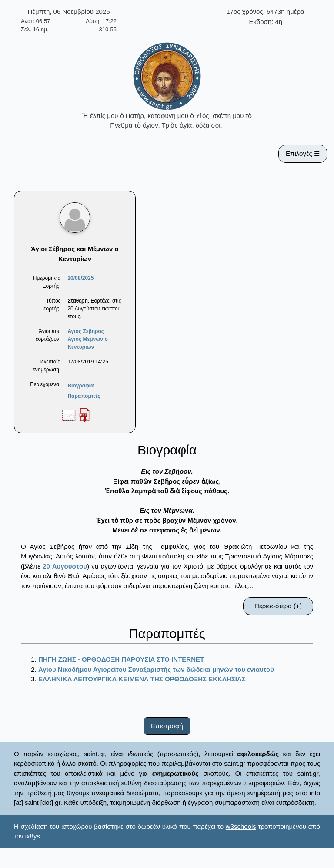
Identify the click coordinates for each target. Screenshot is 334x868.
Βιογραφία (80, 386)
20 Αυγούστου (65, 566)
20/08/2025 (80, 278)
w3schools (241, 826)
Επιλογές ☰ (303, 153)
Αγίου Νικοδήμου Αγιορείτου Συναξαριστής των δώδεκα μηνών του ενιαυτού (156, 669)
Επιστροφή (167, 726)
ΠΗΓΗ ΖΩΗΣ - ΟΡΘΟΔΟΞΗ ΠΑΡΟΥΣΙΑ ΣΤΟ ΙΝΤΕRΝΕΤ (121, 659)
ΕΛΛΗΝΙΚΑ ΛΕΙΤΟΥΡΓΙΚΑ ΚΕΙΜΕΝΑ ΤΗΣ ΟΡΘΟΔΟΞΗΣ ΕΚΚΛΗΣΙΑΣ (142, 679)
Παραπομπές (84, 396)
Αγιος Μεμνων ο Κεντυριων (87, 343)
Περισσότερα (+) (278, 606)
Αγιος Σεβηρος (86, 331)
